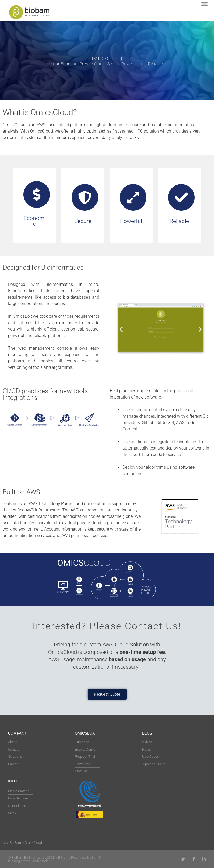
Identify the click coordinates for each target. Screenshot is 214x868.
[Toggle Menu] (204, 4)
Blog (147, 733)
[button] (121, 329)
